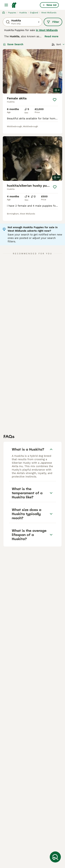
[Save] (55, 100)
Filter (53, 22)
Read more (51, 36)
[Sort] (58, 44)
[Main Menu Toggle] (6, 5)
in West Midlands (47, 30)
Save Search (13, 44)
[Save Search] (55, 857)
